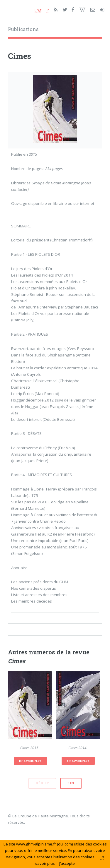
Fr (47, 10)
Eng (38, 10)
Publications (23, 29)
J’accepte (67, 863)
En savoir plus (30, 761)
